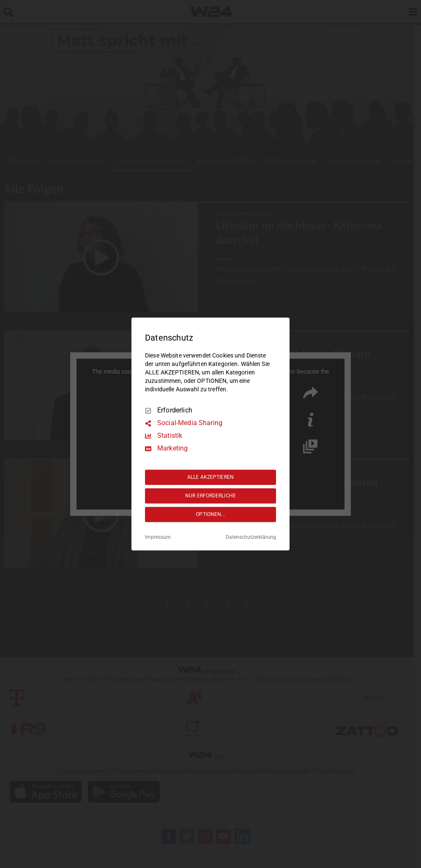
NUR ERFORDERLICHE (210, 496)
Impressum (158, 538)
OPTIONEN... (210, 514)
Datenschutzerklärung (251, 538)
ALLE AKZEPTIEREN (210, 477)
